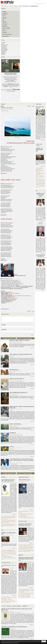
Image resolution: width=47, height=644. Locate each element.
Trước (30, 106)
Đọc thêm (32, 348)
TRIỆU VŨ (12, 569)
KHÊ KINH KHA (4, 51)
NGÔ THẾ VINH (14, 483)
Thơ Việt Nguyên (13, 433)
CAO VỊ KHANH (9, 554)
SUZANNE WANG (23, 518)
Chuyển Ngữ (24, 606)
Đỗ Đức (11, 426)
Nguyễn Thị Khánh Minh (5, 543)
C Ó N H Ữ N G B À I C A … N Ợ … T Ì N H (9, 566)
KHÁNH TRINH (4, 48)
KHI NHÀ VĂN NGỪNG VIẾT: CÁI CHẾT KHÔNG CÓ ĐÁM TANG (25, 525)
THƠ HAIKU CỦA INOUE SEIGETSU (17, 379)
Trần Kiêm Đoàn (31, 562)
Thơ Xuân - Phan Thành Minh (15, 424)
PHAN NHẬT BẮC (23, 483)
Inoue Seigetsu (12, 381)
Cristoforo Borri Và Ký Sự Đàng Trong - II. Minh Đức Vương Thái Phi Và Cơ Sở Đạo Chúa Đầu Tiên (9, 521)
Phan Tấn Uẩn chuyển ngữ (30, 518)
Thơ (2, 530)
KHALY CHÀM (4, 47)
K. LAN (3, 44)
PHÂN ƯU (40, 223)
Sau (33, 106)
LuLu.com (17, 84)
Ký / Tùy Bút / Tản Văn (6, 563)
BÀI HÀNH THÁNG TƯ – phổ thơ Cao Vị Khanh (40, 175)
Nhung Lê (30, 549)
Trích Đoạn (9, 606)
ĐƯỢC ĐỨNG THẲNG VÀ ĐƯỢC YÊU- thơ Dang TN (19, 340)
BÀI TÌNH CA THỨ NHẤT (7, 557)
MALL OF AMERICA (24, 516)
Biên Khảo (3, 477)
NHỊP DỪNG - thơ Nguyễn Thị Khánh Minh (8, 533)
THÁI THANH (12, 449)
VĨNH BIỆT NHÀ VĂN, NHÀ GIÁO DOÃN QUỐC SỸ (40, 195)
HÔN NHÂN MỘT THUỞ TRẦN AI (26, 514)
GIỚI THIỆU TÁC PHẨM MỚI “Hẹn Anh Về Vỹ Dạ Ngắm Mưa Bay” (14, 627)
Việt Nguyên (12, 435)
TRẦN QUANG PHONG (14, 395)
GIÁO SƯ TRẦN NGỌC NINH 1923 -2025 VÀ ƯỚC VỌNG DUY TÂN (8, 480)
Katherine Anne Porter (5, 45)
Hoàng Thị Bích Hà (7, 602)
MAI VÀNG (12, 447)
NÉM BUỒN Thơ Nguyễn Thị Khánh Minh (39, 169)
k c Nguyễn (3, 42)
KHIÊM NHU (4, 52)
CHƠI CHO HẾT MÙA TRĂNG (24, 480)
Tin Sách (4, 606)
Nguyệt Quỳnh (23, 597)
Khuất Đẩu (3, 54)
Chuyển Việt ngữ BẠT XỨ (19, 381)
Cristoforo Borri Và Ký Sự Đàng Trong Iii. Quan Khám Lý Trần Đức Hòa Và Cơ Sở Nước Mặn (9, 518)
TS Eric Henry (19, 613)
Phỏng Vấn (21, 555)
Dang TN (15, 552)
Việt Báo (40, 267)
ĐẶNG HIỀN (12, 357)
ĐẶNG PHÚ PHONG (5, 111)
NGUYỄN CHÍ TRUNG (13, 464)
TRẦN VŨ (23, 595)
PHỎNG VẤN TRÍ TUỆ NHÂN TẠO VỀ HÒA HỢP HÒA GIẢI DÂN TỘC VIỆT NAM (26, 559)
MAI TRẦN (22, 592)
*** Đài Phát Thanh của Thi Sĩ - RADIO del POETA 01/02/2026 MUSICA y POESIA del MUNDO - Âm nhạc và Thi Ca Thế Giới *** (21, 460)
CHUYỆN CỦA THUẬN (24, 511)
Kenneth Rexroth (4, 46)
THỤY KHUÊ (6, 519)
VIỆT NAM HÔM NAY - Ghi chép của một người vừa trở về (21, 354)
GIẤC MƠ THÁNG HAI (14, 370)
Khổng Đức (3, 53)
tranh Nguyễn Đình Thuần (18, 435)
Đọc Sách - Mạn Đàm (16, 606)
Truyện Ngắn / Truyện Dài (24, 477)
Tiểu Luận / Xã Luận (23, 521)
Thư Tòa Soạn (38, 104)
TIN (37, 191)
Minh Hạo (11, 410)
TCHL (40, 207)
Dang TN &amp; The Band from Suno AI (16, 343)
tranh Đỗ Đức (15, 426)
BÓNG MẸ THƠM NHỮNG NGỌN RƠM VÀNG (19, 393)
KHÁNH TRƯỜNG (5, 50)
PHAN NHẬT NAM (27, 595)
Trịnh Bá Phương (27, 597)
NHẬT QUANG (12, 372)
